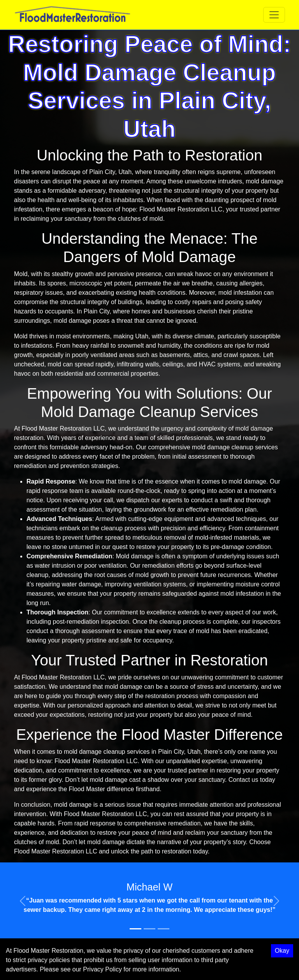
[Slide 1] (135, 929)
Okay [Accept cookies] (282, 951)
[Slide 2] (149, 929)
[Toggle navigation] (274, 15)
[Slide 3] (164, 929)
